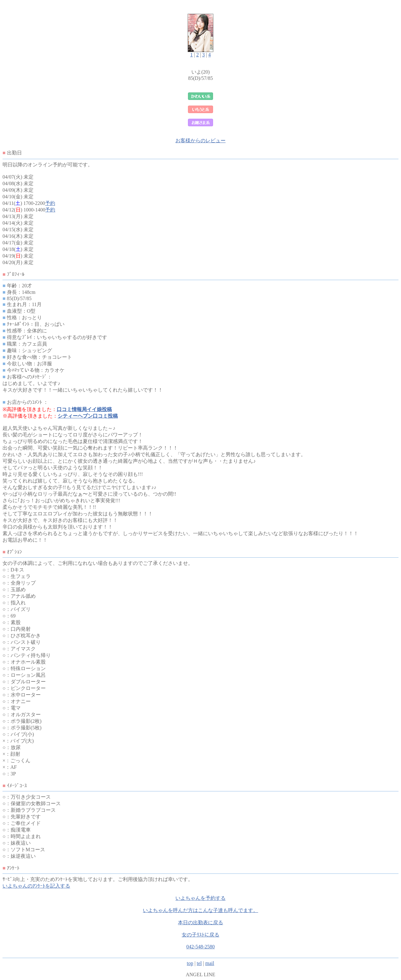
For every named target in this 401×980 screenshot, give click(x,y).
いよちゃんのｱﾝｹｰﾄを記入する (36, 886)
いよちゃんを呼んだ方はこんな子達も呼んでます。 (200, 910)
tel (199, 963)
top (190, 963)
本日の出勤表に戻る (200, 923)
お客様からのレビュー (200, 141)
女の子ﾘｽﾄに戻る (200, 935)
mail (210, 963)
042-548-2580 (201, 947)
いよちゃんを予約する (200, 898)
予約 (50, 203)
